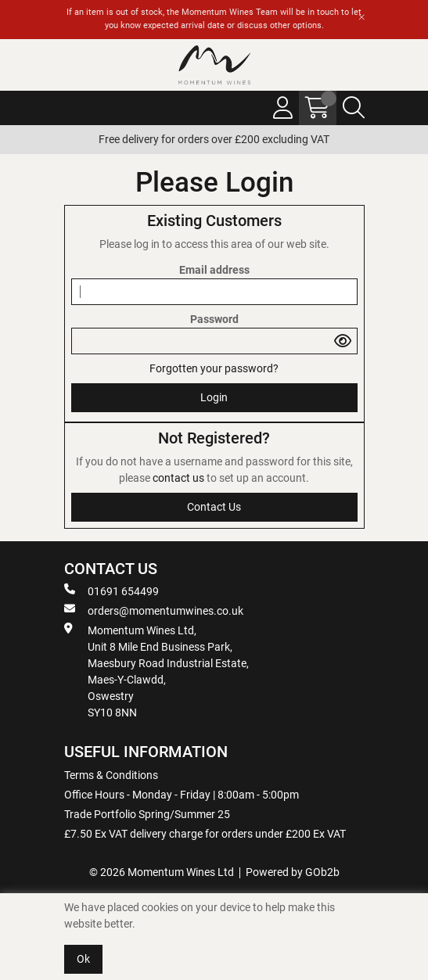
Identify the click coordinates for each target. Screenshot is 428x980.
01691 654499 (111, 591)
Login (214, 397)
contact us (180, 478)
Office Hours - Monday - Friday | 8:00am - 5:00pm (182, 795)
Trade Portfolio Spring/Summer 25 (147, 814)
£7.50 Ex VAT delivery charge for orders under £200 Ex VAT (205, 834)
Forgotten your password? (214, 368)
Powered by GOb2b (293, 872)
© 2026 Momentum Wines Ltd (162, 872)
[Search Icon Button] (354, 108)
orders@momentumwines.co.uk (154, 610)
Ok (83, 959)
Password (214, 319)
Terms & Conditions (111, 775)
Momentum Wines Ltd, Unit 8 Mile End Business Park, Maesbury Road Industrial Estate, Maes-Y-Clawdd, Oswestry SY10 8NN (156, 671)
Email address (214, 270)
